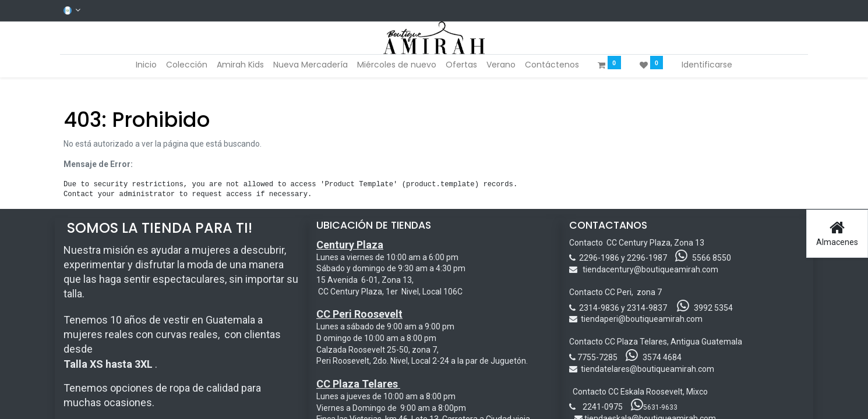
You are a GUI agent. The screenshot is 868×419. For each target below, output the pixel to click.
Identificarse (707, 65)
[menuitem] (146, 65)
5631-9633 (654, 407)
